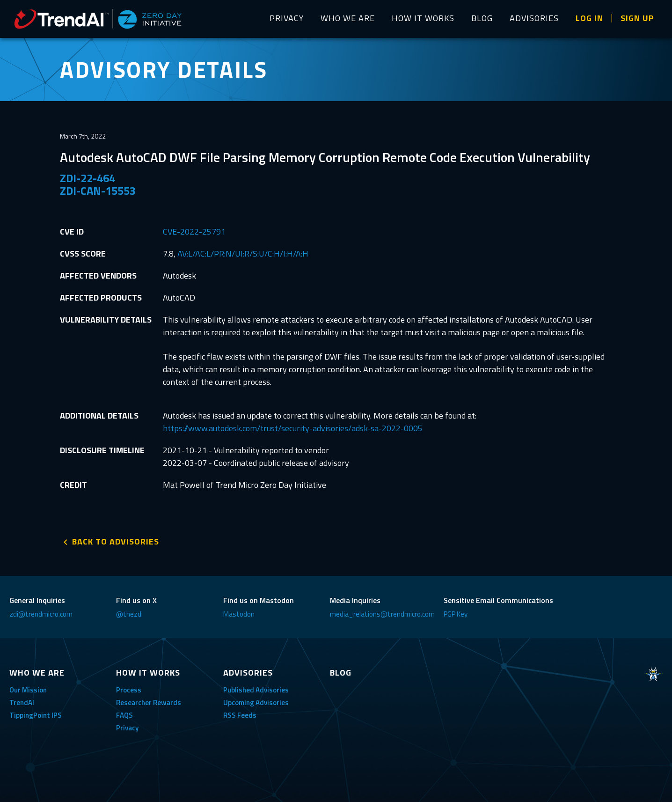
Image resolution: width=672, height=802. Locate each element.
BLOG (482, 18)
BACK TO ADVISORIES (116, 541)
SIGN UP (637, 18)
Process (129, 690)
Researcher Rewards (149, 703)
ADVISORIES (534, 18)
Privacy (127, 728)
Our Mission (28, 690)
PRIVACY (287, 18)
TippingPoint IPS (36, 715)
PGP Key (456, 614)
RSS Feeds (240, 715)
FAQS (124, 715)
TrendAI (22, 703)
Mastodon (239, 614)
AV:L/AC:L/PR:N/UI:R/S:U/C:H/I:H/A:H (243, 254)
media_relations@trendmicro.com (382, 614)
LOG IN (589, 18)
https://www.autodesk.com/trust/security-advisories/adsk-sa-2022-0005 (293, 428)
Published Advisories (256, 690)
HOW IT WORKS (423, 18)
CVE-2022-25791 (194, 232)
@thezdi (129, 614)
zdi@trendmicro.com (41, 614)
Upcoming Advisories (256, 703)
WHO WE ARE (348, 18)
